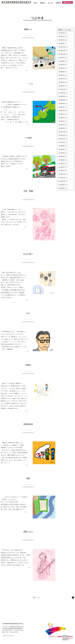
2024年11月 (62, 93)
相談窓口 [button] (43, 3)
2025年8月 (62, 61)
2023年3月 (62, 164)
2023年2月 (62, 167)
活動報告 (58, 3)
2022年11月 (62, 178)
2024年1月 (61, 128)
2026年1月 (61, 44)
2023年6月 (62, 153)
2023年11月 (62, 135)
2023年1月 (61, 171)
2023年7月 (61, 149)
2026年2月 (62, 40)
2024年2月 (62, 125)
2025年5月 (62, 72)
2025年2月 (62, 82)
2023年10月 (62, 139)
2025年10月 (62, 54)
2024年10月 (62, 96)
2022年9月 (62, 185)
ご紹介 (35, 3)
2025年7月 (62, 65)
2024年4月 (61, 118)
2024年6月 (62, 111)
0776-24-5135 (8, 630)
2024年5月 (62, 114)
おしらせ (51, 3)
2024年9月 (62, 100)
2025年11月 (62, 51)
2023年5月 (62, 156)
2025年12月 (62, 47)
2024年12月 (62, 89)
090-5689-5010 (14, 632)
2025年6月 (62, 68)
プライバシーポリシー (8, 636)
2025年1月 (61, 86)
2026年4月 (62, 33)
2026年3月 (62, 36)
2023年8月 (62, 146)
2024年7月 (61, 107)
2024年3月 (61, 121)
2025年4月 (62, 75)
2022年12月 (62, 174)
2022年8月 (62, 188)
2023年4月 (62, 160)
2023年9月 (62, 142)
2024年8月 (62, 104)
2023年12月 (62, 132)
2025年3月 (62, 79)
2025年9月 (62, 58)
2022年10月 (62, 181)
